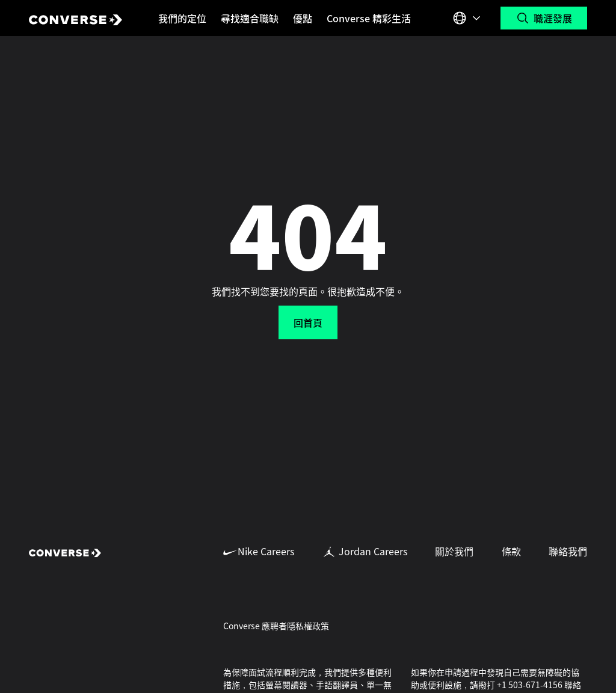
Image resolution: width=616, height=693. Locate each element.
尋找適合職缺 (250, 18)
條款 (511, 551)
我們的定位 (182, 18)
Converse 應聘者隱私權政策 (276, 626)
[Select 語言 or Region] (468, 18)
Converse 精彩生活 (369, 18)
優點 (303, 18)
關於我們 (454, 551)
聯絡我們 (568, 551)
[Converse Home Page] (75, 18)
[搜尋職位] (544, 18)
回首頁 (308, 322)
